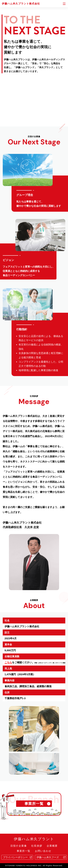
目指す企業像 (19, 846)
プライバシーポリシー (15, 857)
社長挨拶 (37, 846)
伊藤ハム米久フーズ (48, 857)
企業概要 (52, 846)
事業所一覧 (24, 851)
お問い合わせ (43, 851)
